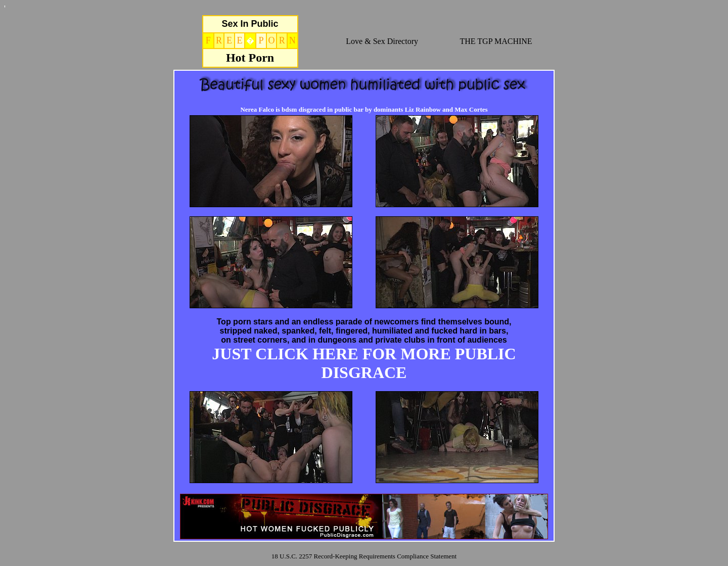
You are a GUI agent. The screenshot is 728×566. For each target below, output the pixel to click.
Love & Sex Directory (382, 41)
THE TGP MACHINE (496, 41)
